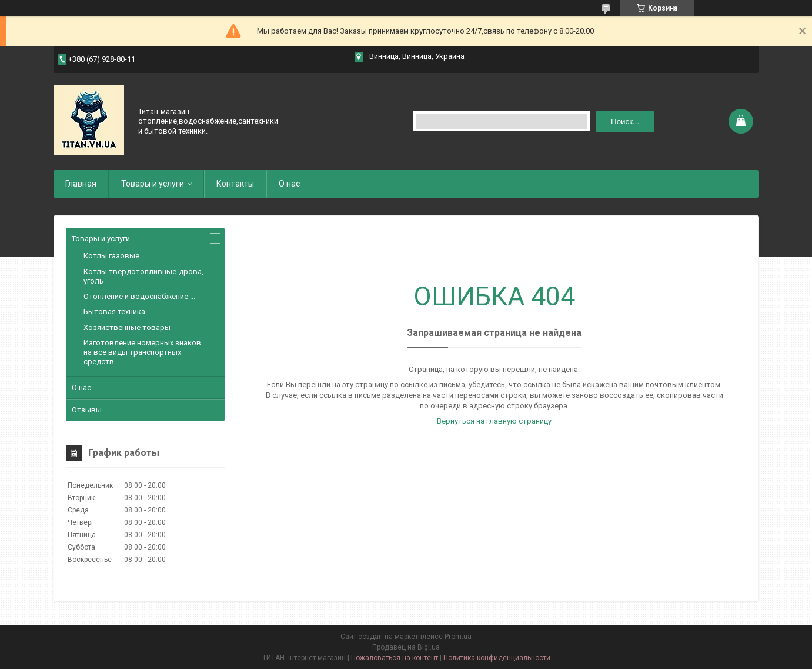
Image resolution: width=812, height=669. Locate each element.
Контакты (235, 184)
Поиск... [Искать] (625, 122)
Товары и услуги (153, 184)
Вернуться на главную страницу (494, 421)
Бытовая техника (114, 312)
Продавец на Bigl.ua (406, 647)
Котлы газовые (111, 256)
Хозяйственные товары (127, 327)
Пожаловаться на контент (395, 658)
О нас (289, 184)
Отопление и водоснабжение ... (139, 296)
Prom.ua (458, 637)
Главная (81, 184)
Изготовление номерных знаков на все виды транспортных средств (142, 352)
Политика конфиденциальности (497, 658)
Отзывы (87, 410)
